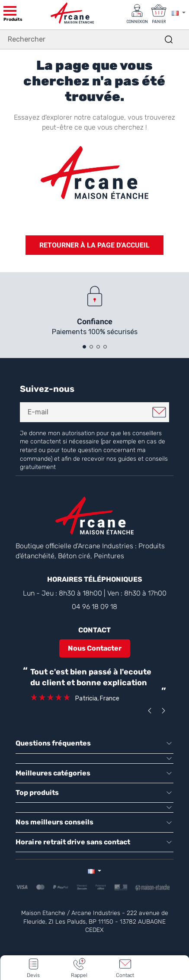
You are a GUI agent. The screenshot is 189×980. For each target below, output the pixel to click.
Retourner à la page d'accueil (94, 245)
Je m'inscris (159, 412)
